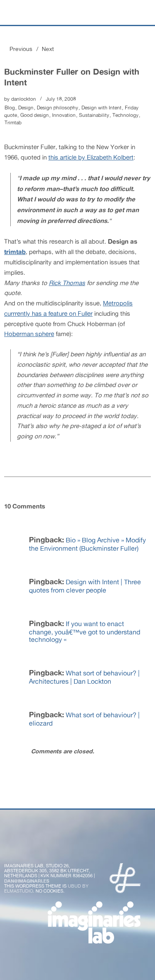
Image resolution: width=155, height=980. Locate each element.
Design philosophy (57, 108)
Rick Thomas (67, 283)
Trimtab (13, 123)
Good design (35, 115)
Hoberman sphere (29, 334)
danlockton (24, 99)
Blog (10, 108)
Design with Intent (101, 108)
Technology (125, 115)
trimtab (15, 252)
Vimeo (99, 845)
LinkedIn (121, 845)
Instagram (77, 845)
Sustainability (94, 115)
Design (26, 108)
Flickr (55, 845)
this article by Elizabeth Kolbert (91, 157)
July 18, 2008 (61, 99)
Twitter (11, 845)
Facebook (33, 845)
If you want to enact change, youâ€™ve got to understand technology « (85, 632)
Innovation (64, 115)
